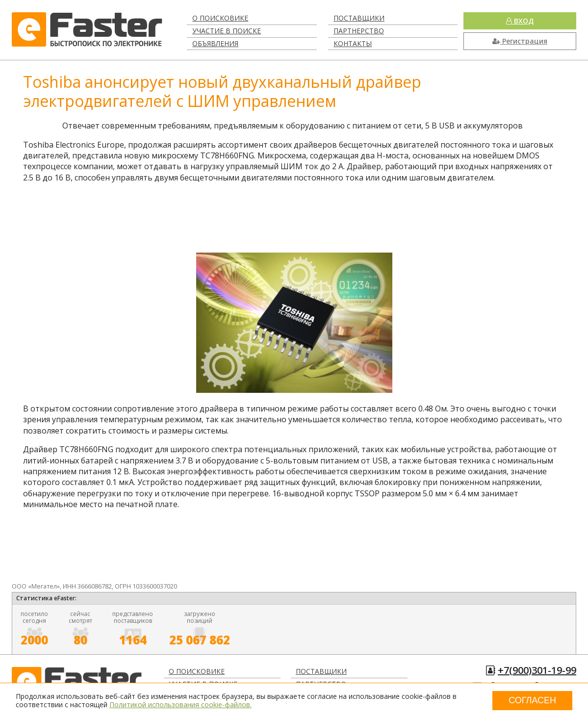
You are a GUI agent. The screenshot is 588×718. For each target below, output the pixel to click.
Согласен (532, 700)
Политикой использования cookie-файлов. (180, 705)
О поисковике (220, 18)
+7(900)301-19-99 (537, 670)
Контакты (353, 43)
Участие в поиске (227, 31)
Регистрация (520, 41)
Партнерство (359, 31)
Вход (520, 21)
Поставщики (359, 18)
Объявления (215, 43)
